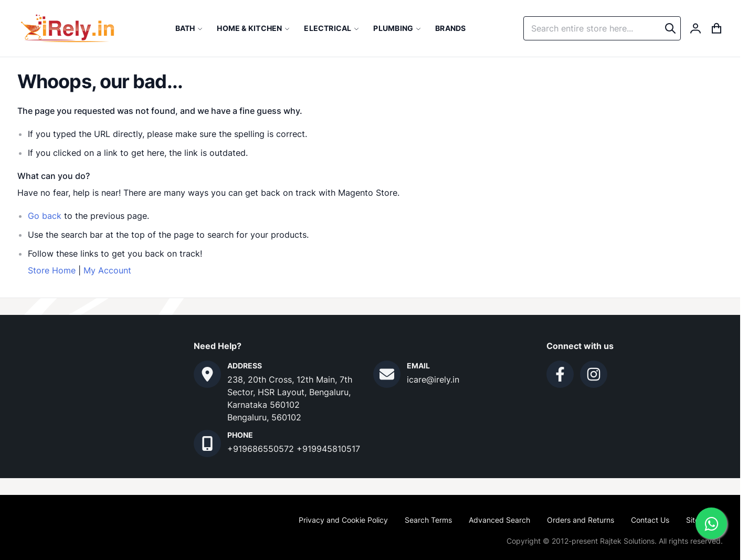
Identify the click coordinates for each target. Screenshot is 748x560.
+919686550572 (262, 449)
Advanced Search (499, 520)
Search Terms (428, 520)
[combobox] (602, 28)
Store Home (52, 270)
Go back (45, 216)
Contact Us (650, 520)
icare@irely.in (433, 379)
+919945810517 (328, 449)
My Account (107, 270)
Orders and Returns (581, 520)
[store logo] (67, 28)
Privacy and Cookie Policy (343, 520)
